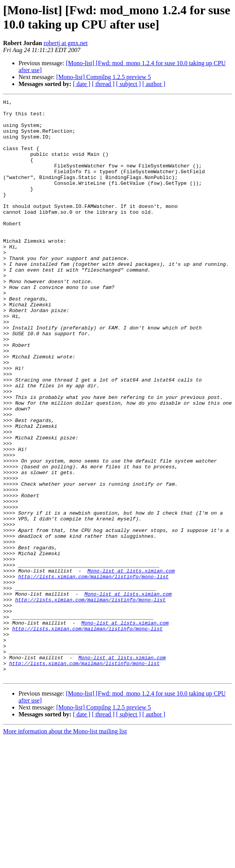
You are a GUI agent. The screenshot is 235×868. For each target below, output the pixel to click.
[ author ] (154, 84)
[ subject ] (128, 84)
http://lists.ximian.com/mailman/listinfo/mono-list (93, 672)
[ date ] (82, 84)
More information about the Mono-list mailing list (65, 847)
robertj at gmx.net (66, 43)
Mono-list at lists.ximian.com (131, 665)
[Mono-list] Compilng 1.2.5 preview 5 (104, 77)
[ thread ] (103, 84)
